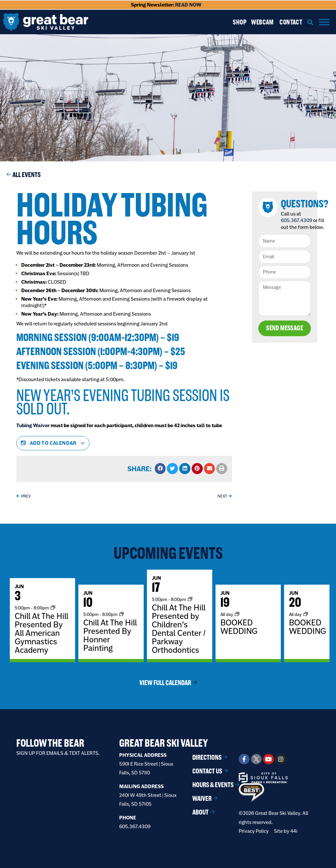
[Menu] (324, 22)
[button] (310, 22)
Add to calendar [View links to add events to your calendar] (53, 443)
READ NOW (188, 5)
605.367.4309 (297, 220)
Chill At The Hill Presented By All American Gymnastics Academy (41, 633)
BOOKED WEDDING (239, 627)
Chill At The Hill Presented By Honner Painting (110, 635)
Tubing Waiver (33, 425)
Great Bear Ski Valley (164, 743)
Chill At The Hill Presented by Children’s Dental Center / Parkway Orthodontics (179, 629)
